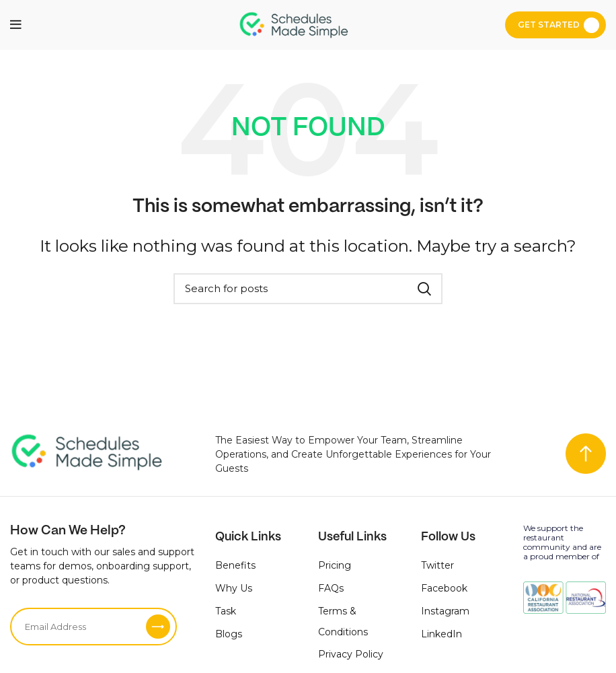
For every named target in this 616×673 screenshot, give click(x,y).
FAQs (331, 588)
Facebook (444, 588)
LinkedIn (441, 634)
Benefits (235, 565)
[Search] (308, 289)
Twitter (437, 565)
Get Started (549, 25)
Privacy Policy (351, 654)
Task (226, 611)
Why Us (234, 588)
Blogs (229, 634)
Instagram (445, 611)
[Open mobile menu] (16, 25)
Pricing (335, 565)
